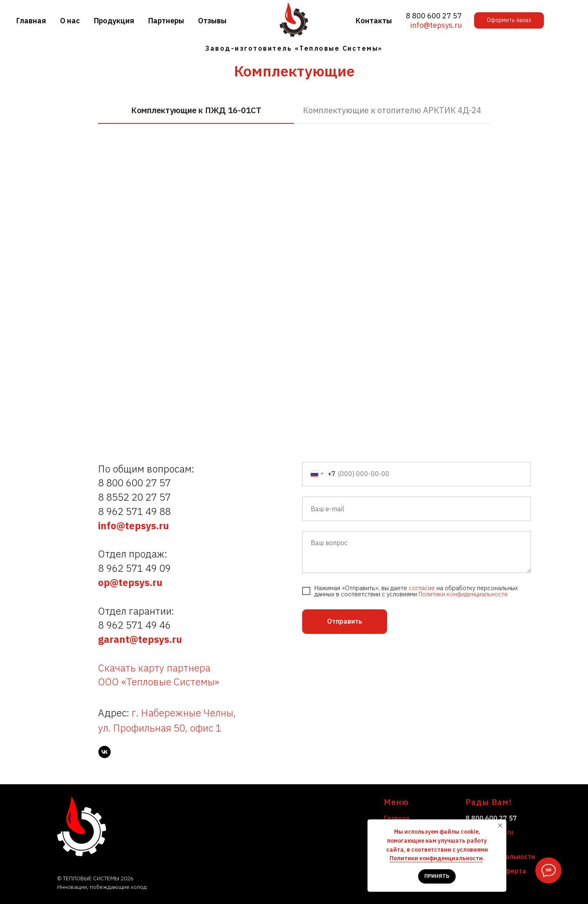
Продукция (114, 21)
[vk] (105, 752)
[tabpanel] (294, 248)
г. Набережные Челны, (184, 713)
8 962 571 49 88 (134, 511)
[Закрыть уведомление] (500, 826)
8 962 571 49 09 (134, 568)
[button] (509, 20)
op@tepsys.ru (130, 582)
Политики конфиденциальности (463, 594)
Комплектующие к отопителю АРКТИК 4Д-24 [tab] (392, 110)
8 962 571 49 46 (134, 625)
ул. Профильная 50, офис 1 (160, 728)
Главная (31, 21)
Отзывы (212, 21)
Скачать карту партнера (154, 668)
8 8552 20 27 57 (134, 497)
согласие (422, 588)
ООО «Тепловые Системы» (159, 682)
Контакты (374, 21)
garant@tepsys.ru (140, 639)
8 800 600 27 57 (434, 16)
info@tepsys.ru (436, 25)
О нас (70, 21)
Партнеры (166, 21)
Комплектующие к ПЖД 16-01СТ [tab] (196, 110)
